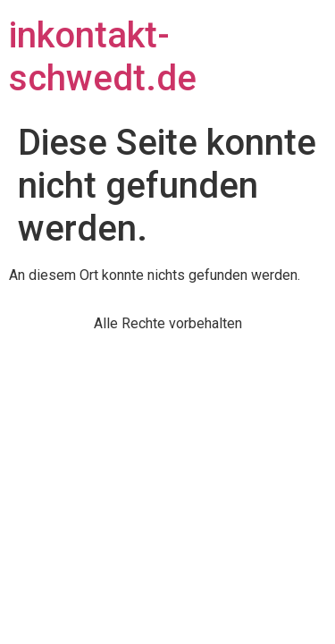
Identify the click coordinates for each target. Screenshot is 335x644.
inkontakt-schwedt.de (103, 57)
